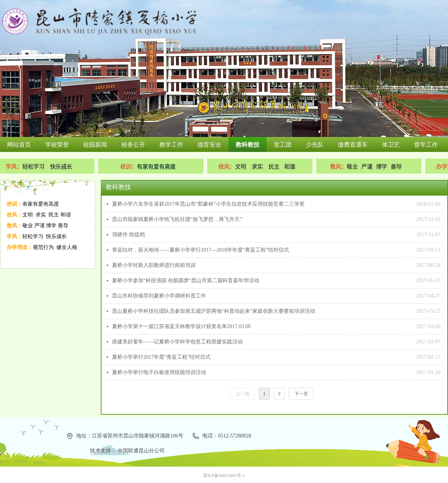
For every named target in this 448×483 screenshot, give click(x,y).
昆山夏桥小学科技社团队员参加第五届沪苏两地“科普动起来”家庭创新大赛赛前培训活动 (214, 311)
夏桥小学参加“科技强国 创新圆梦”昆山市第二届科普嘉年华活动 (186, 281)
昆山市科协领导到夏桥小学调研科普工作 (159, 296)
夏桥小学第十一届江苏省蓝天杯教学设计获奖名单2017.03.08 (181, 326)
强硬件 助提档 (128, 235)
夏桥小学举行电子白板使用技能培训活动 (159, 372)
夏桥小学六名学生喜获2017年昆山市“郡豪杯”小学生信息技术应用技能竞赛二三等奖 (208, 204)
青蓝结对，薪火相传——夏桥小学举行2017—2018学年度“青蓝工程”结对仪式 (200, 250)
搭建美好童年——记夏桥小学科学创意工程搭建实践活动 (177, 342)
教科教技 (118, 187)
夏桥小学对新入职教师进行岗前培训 (154, 265)
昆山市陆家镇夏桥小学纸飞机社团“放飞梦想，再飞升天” (177, 219)
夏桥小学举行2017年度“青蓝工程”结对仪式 (161, 357)
